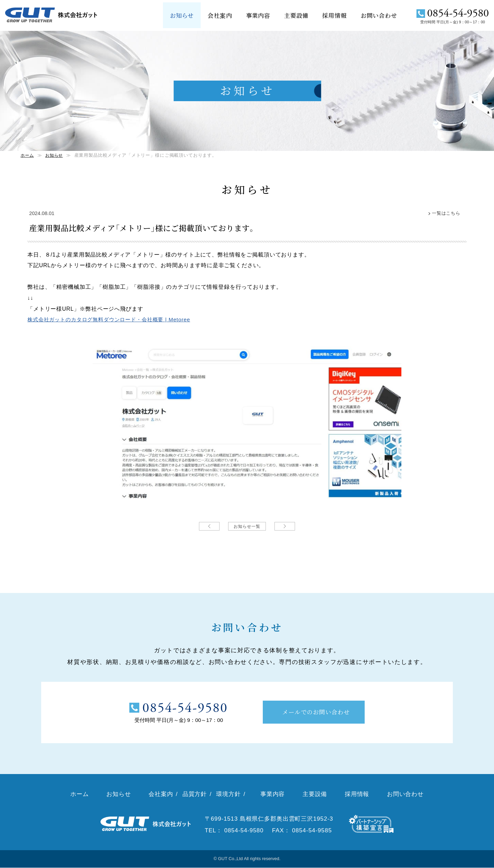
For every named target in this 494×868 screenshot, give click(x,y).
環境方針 (228, 794)
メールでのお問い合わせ (317, 712)
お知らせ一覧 (247, 526)
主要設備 (296, 15)
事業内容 (258, 15)
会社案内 (220, 15)
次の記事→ (285, 526)
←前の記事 (209, 526)
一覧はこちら (445, 213)
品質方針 (195, 794)
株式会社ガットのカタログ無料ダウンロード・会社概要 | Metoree (113, 343)
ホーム (28, 155)
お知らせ (182, 15)
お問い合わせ (379, 15)
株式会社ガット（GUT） (53, 16)
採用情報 (334, 15)
